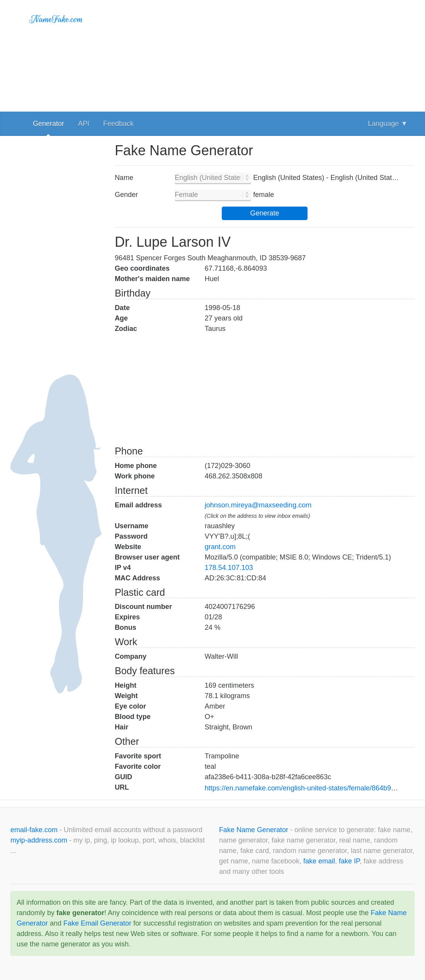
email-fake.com (35, 830)
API (84, 124)
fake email (319, 861)
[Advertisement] (265, 54)
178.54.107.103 (229, 568)
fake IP (349, 861)
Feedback (118, 124)
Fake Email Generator (97, 923)
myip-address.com (39, 840)
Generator (48, 124)
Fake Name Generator (255, 830)
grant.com (220, 547)
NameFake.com (56, 19)
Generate (264, 213)
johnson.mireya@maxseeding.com (258, 505)
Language (388, 124)
